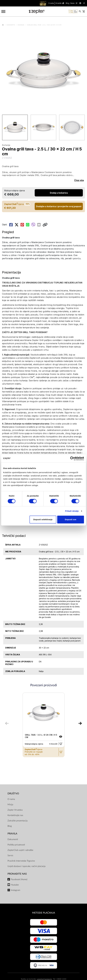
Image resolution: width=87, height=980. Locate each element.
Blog (10, 826)
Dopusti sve (71, 519)
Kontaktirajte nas (15, 815)
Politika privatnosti (16, 845)
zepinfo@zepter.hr (45, 979)
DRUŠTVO (13, 794)
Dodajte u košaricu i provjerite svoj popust (59, 206)
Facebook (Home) (19, 879)
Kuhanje (21, 25)
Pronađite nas (17, 874)
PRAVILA (12, 834)
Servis (10, 856)
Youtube (15, 885)
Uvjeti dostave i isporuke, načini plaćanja (26, 866)
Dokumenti (13, 839)
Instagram (16, 890)
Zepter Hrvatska (15, 810)
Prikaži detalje (72, 511)
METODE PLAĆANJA (44, 913)
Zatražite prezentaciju (18, 821)
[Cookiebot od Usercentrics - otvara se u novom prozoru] (72, 458)
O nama (11, 799)
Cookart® (11, 25)
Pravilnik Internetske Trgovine (21, 861)
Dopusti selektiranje (43, 519)
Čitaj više (79, 180)
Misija (10, 805)
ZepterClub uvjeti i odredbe (20, 850)
